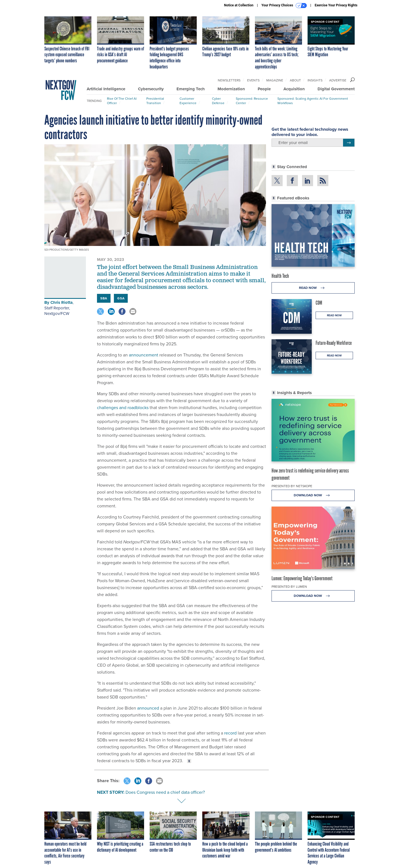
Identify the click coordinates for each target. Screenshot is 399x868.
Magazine (275, 80)
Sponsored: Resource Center (252, 101)
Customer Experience (188, 101)
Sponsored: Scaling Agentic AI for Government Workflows (313, 101)
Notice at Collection (239, 5)
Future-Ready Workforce (334, 343)
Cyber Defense (218, 101)
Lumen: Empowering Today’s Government (302, 578)
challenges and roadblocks (123, 408)
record (230, 733)
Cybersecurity (151, 89)
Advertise (338, 80)
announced (148, 708)
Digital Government (336, 89)
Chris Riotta (62, 302)
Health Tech (280, 276)
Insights (315, 80)
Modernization (231, 89)
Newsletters (229, 80)
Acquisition (294, 89)
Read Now (313, 288)
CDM (319, 303)
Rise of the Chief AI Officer (122, 101)
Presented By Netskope (292, 486)
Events (253, 80)
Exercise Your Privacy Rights (336, 5)
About (295, 80)
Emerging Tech (191, 89)
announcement (144, 355)
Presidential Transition (155, 101)
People (264, 89)
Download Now (313, 495)
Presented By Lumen (289, 587)
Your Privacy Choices (284, 6)
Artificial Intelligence (106, 89)
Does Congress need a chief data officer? (165, 792)
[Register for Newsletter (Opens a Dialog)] (349, 143)
